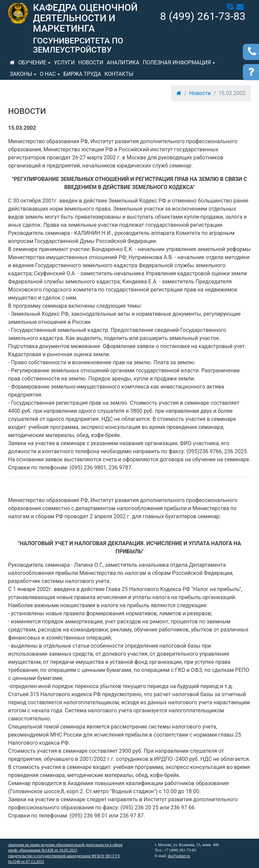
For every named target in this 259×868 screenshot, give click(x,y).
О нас (48, 74)
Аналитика (123, 63)
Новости (91, 63)
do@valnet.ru (179, 856)
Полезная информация (177, 63)
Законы (21, 74)
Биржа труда (82, 74)
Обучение (32, 63)
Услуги (64, 63)
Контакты (119, 74)
